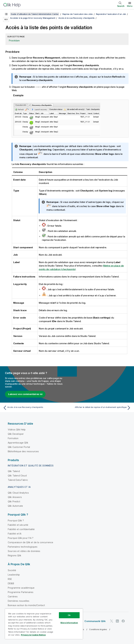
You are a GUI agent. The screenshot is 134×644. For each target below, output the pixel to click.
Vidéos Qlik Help (17, 430)
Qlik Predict (14, 501)
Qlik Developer (16, 434)
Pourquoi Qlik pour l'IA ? (21, 538)
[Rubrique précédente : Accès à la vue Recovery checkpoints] (34, 408)
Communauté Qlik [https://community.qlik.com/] (95, 621)
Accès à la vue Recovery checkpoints (77, 18)
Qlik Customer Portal (19, 447)
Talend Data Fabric (18, 480)
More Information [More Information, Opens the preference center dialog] (69, 623)
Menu (130, 6)
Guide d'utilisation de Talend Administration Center (35, 14)
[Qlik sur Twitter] (112, 621)
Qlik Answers (15, 497)
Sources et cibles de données (24, 551)
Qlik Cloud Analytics (18, 493)
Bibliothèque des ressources (23, 451)
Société (12, 570)
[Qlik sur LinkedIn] (117, 621)
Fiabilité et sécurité (18, 525)
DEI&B (11, 583)
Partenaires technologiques (23, 547)
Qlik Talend (14, 471)
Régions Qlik (14, 555)
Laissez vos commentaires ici (25, 394)
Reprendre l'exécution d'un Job (111, 14)
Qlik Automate (15, 506)
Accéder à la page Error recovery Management (33, 18)
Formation (13, 438)
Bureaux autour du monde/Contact (26, 605)
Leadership (14, 575)
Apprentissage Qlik (18, 443)
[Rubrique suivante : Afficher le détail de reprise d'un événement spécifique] (100, 408)
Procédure (14, 40)
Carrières (13, 596)
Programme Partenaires (21, 592)
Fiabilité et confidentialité (21, 529)
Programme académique (21, 588)
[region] (44, 624)
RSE (10, 579)
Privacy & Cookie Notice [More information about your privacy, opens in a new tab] (33, 635)
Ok (69, 615)
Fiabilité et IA (15, 534)
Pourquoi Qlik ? (16, 520)
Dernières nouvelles (19, 601)
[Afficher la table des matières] (6, 14)
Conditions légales (98, 629)
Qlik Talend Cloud (17, 476)
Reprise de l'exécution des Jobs (78, 14)
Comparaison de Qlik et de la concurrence (30, 542)
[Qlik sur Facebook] (123, 621)
